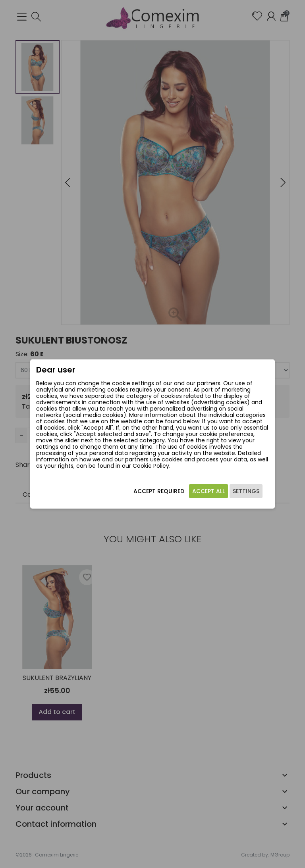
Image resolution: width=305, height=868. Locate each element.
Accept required (158, 493)
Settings (246, 493)
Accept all (208, 493)
